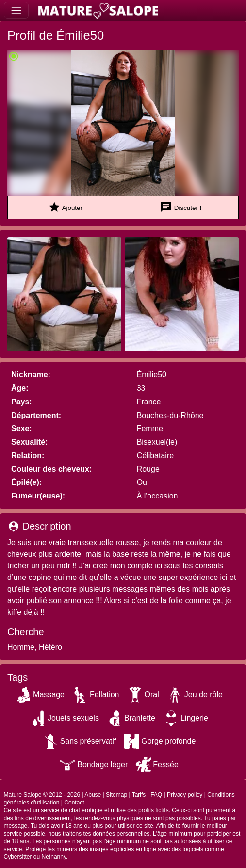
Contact (74, 803)
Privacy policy (185, 795)
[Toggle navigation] (16, 10)
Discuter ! (180, 207)
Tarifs (139, 795)
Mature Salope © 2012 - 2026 (42, 795)
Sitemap (116, 795)
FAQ (156, 795)
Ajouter (65, 207)
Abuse (93, 795)
